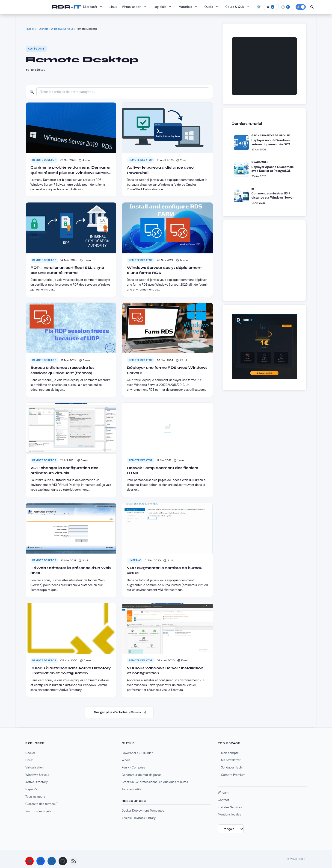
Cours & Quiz (239, 7)
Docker (30, 753)
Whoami (224, 793)
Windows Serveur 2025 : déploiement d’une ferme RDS (164, 270)
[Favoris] (271, 7)
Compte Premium (233, 775)
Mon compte (230, 753)
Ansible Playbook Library (139, 818)
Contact (224, 800)
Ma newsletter (231, 760)
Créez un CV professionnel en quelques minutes (155, 782)
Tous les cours (35, 797)
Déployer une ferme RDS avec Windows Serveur (167, 370)
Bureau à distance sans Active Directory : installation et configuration (71, 670)
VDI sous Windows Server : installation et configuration (165, 670)
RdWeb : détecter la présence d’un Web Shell (71, 570)
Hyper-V (135, 560)
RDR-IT (66, 7)
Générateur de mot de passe (141, 775)
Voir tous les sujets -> (40, 811)
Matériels (189, 7)
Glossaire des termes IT (42, 804)
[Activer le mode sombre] (301, 7)
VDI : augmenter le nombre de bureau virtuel (165, 570)
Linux (113, 7)
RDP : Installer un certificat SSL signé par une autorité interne (67, 270)
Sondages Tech (232, 767)
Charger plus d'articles (119, 712)
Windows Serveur (62, 29)
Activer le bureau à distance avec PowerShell (160, 170)
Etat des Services (230, 807)
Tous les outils (131, 789)
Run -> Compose (133, 767)
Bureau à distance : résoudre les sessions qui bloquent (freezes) (62, 370)
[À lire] (285, 7)
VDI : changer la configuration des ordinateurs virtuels (64, 470)
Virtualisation (135, 7)
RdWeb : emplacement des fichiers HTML (162, 470)
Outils (213, 7)
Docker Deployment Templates (143, 811)
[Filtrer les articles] (123, 92)
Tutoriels (43, 29)
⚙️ (259, 7)
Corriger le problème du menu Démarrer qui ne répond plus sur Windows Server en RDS (71, 170)
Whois (126, 760)
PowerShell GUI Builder (137, 753)
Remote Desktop (44, 160)
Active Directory (37, 782)
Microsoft (94, 7)
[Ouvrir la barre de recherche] (312, 7)
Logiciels (164, 7)
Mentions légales (230, 814)
